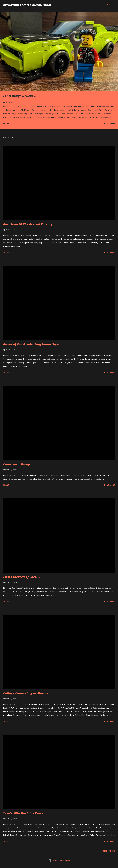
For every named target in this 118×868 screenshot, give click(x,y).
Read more (110, 124)
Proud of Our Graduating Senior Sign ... (33, 344)
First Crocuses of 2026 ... (22, 577)
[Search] (107, 5)
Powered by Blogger (59, 861)
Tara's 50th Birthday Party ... (25, 813)
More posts (109, 851)
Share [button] (6, 124)
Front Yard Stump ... (18, 464)
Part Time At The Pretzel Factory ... (30, 224)
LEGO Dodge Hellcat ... (20, 96)
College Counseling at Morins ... (27, 693)
